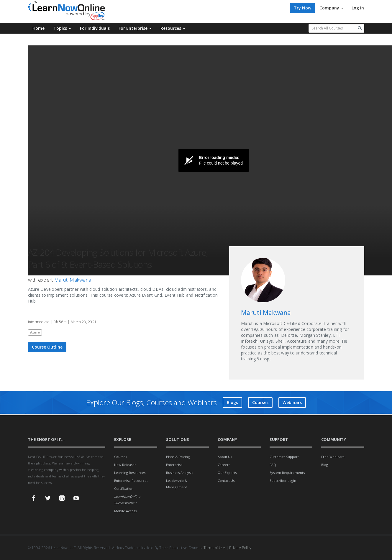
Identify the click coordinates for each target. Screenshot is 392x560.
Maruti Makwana (73, 280)
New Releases (125, 465)
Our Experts (227, 473)
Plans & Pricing (178, 457)
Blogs (232, 402)
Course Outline (47, 347)
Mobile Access (125, 511)
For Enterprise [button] (135, 28)
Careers (224, 465)
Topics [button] (62, 28)
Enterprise (174, 465)
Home (38, 28)
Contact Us (226, 481)
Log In (358, 8)
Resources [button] (173, 28)
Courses (260, 402)
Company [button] (331, 8)
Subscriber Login (283, 481)
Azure (35, 332)
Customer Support (284, 457)
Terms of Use (214, 548)
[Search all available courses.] (336, 28)
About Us (225, 457)
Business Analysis (179, 473)
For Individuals (95, 28)
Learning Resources (130, 473)
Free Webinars (333, 457)
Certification (124, 488)
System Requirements (287, 473)
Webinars (292, 402)
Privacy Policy (240, 548)
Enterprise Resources (131, 481)
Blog (325, 465)
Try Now (302, 8)
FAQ (273, 465)
